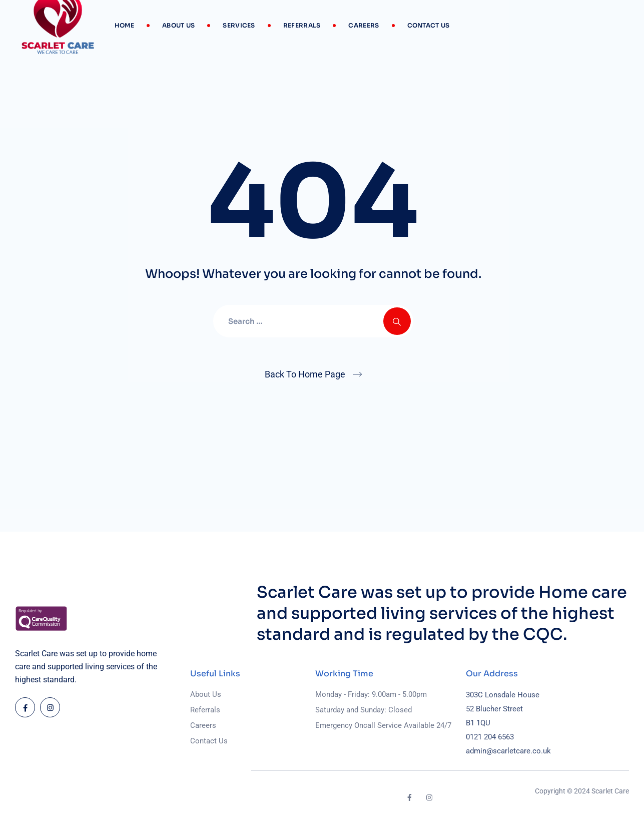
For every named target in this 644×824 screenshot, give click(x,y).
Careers (364, 25)
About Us (178, 25)
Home (124, 25)
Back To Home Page (305, 374)
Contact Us (429, 25)
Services (239, 25)
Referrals (302, 25)
